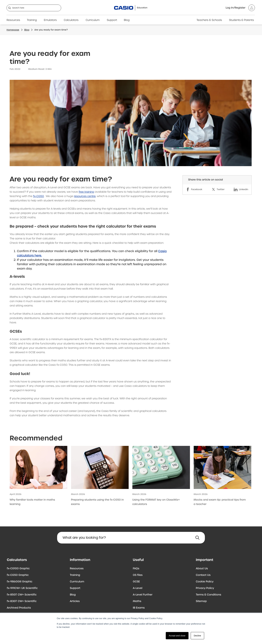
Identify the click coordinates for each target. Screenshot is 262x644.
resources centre (85, 196)
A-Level (138, 588)
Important (205, 560)
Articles (75, 601)
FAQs (136, 569)
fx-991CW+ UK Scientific (22, 588)
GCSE (136, 582)
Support (112, 20)
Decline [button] (197, 636)
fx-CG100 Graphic (18, 569)
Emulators (50, 20)
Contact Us (203, 575)
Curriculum (93, 20)
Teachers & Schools (209, 20)
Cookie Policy (205, 582)
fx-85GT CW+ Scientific (22, 595)
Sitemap (201, 601)
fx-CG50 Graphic (18, 575)
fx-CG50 (38, 196)
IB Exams (139, 608)
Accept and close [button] (177, 636)
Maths (137, 601)
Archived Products (19, 608)
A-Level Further (143, 595)
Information (80, 560)
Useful (138, 560)
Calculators (71, 20)
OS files (138, 575)
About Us (202, 569)
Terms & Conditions (208, 595)
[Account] (240, 8)
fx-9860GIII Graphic (20, 582)
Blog (127, 20)
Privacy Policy (205, 588)
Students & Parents (242, 20)
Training (32, 20)
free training (87, 192)
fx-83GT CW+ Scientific (22, 601)
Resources (13, 20)
